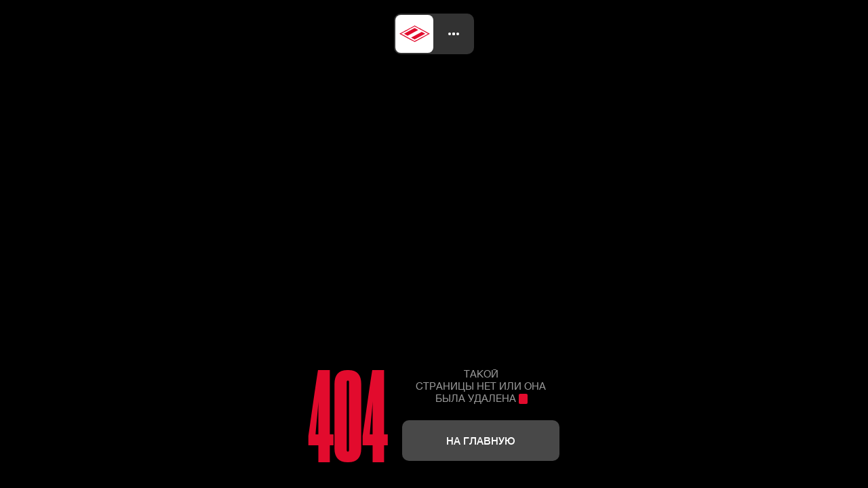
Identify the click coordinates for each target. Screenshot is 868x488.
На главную (481, 441)
